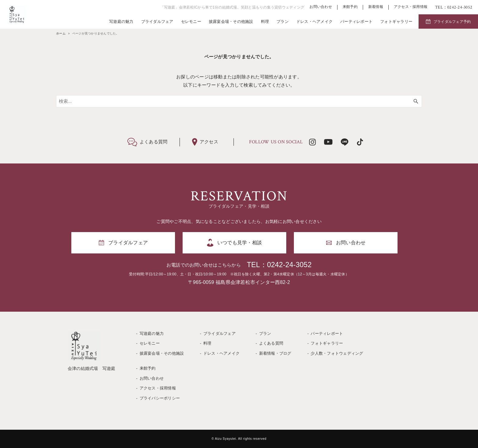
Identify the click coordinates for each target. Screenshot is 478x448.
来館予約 (350, 7)
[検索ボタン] (416, 101)
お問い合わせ (321, 7)
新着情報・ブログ (275, 353)
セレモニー (191, 22)
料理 (265, 22)
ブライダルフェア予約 (452, 22)
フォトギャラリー (396, 22)
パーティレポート (356, 22)
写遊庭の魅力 (121, 22)
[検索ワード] (239, 101)
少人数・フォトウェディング (337, 353)
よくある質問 (271, 343)
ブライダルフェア (157, 22)
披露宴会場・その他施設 (231, 22)
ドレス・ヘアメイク (314, 22)
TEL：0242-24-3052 (279, 265)
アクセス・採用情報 (411, 7)
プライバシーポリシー (160, 398)
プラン (283, 22)
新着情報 (376, 7)
